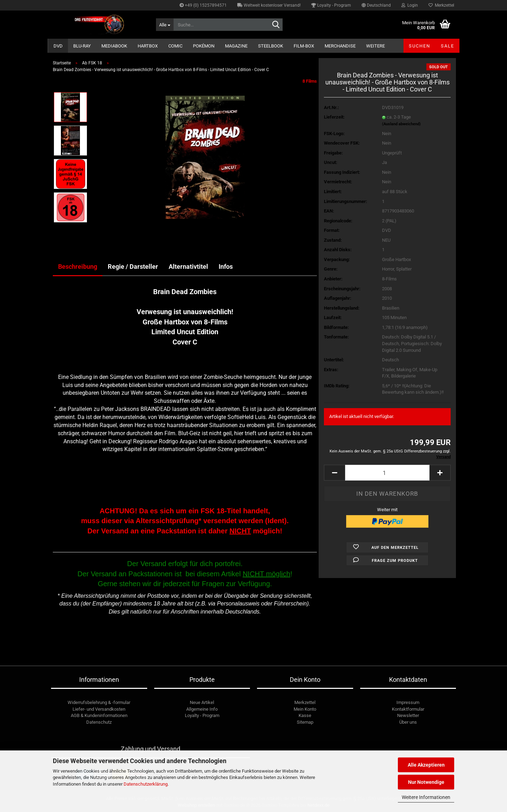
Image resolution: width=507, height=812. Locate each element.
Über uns (408, 722)
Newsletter (408, 715)
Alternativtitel (188, 267)
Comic (175, 46)
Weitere (375, 46)
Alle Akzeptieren (426, 765)
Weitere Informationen (426, 797)
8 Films (310, 81)
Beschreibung (78, 267)
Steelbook (271, 46)
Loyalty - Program (331, 5)
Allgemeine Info (202, 709)
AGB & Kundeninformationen (99, 715)
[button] (376, 5)
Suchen (420, 46)
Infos (226, 267)
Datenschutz (99, 722)
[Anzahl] (387, 473)
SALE (447, 46)
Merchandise (340, 46)
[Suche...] (165, 25)
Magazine (236, 46)
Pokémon (204, 46)
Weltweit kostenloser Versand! (269, 5)
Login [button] (410, 5)
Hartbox (148, 46)
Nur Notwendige (426, 782)
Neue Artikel (202, 702)
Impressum (408, 702)
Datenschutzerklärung (146, 784)
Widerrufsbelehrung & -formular (99, 702)
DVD (58, 46)
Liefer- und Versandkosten (99, 709)
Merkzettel (441, 5)
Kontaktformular (408, 709)
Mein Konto (305, 709)
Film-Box (304, 46)
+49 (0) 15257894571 (203, 5)
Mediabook (114, 46)
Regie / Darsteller (133, 267)
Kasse (305, 715)
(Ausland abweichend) (401, 124)
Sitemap (305, 722)
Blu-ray (82, 46)
